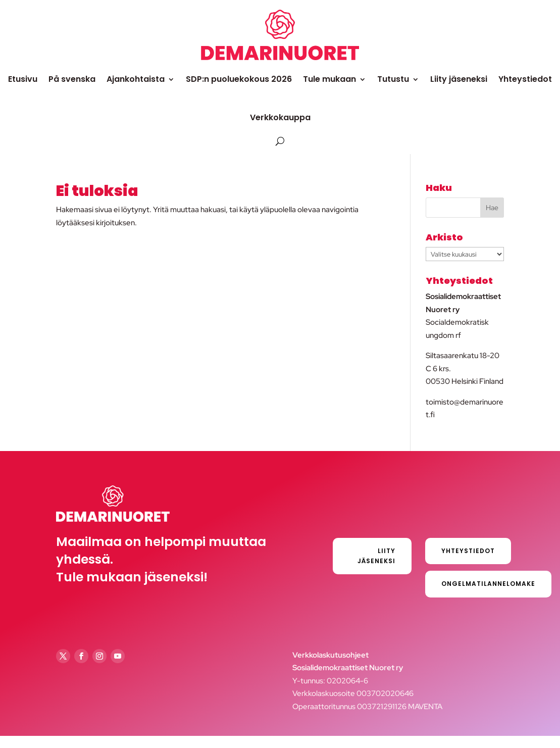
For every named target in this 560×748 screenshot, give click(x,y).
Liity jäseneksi (459, 79)
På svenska (72, 79)
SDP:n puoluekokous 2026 (239, 79)
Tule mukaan (329, 79)
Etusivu (23, 79)
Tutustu (393, 79)
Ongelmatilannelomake (488, 584)
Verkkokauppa (280, 117)
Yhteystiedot (525, 79)
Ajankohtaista (136, 79)
